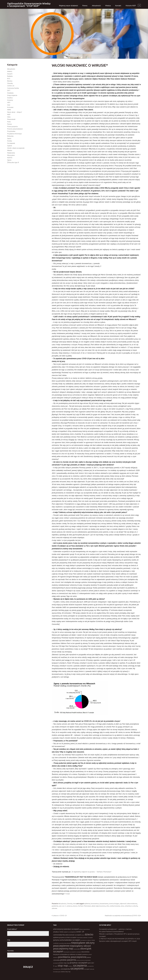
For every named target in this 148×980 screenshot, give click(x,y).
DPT (9, 90)
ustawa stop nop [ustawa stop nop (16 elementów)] (66, 972)
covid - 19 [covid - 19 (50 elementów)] (80, 932)
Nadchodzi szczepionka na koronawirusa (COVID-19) (122, 915)
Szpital (10, 146)
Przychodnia (11, 131)
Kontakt (118, 6)
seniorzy (69, 906)
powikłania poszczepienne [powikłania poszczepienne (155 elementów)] (72, 957)
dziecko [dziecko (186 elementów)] (89, 934)
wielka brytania (115, 906)
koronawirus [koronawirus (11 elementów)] (84, 940)
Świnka (10, 141)
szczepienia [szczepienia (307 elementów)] (80, 965)
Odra (9, 117)
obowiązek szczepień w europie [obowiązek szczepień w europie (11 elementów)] (72, 952)
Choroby (70, 904)
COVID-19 (11, 86)
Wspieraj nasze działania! (68, 6)
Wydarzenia (11, 153)
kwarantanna (104, 904)
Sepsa (9, 138)
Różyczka (10, 136)
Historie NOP (131, 6)
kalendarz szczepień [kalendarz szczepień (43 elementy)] (72, 940)
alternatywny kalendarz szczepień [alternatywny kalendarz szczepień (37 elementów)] (66, 929)
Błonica (10, 81)
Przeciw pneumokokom (15, 129)
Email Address (12, 929)
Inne (74, 904)
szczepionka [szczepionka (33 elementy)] (65, 969)
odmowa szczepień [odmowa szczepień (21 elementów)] (76, 954)
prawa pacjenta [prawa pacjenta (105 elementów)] (68, 960)
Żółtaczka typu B (13, 162)
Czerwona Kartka (13, 88)
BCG (9, 78)
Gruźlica (10, 98)
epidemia (87, 904)
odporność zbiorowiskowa (128, 904)
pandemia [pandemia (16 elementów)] (85, 954)
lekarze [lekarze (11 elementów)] (89, 940)
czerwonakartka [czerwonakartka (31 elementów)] (59, 935)
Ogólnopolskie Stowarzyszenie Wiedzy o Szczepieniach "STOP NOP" (29, 5)
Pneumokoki (11, 119)
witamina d (129, 906)
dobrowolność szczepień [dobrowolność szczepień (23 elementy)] (73, 935)
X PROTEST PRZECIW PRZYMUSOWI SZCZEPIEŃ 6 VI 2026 (120, 939)
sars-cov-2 (62, 906)
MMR (9, 110)
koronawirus (95, 904)
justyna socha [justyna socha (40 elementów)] (59, 940)
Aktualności (96, 6)
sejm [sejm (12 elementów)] (56, 966)
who (108, 906)
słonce (75, 906)
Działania (10, 93)
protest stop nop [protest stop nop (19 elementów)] (64, 963)
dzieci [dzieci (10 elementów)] (83, 935)
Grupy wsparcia (12, 95)
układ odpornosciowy (99, 906)
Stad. (68, 894)
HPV (9, 102)
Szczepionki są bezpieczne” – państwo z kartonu (115, 929)
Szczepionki (11, 143)
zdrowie (54, 908)
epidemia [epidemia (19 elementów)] (56, 937)
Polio (9, 122)
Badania (10, 76)
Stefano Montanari (84, 906)
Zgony (9, 160)
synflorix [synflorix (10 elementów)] (70, 966)
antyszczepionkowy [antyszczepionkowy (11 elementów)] (85, 929)
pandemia (55, 906)
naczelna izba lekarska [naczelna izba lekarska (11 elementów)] (65, 943)
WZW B (10, 158)
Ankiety (10, 71)
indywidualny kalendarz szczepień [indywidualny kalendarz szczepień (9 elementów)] (85, 938)
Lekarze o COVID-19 (60, 915)
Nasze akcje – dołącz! (15, 112)
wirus (122, 906)
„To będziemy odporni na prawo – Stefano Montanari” (91, 872)
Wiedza (108, 6)
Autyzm (10, 74)
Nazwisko (10, 951)
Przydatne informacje (14, 134)
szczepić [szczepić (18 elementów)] (87, 969)
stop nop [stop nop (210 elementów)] (63, 966)
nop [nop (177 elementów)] (71, 948)
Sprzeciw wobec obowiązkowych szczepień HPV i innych (118, 941)
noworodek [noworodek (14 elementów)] (77, 949)
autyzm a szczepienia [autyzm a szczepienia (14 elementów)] (70, 932)
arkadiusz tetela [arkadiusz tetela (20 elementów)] (58, 932)
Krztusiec (10, 107)
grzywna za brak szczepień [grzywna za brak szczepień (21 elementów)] (68, 937)
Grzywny (10, 100)
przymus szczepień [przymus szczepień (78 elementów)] (79, 963)
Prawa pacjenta (12, 126)
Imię (9, 940)
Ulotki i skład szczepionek (16, 148)
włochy (135, 906)
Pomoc (85, 6)
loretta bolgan (114, 904)
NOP (9, 114)
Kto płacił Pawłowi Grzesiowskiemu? (111, 931)
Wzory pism (11, 155)
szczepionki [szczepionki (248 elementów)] (77, 968)
